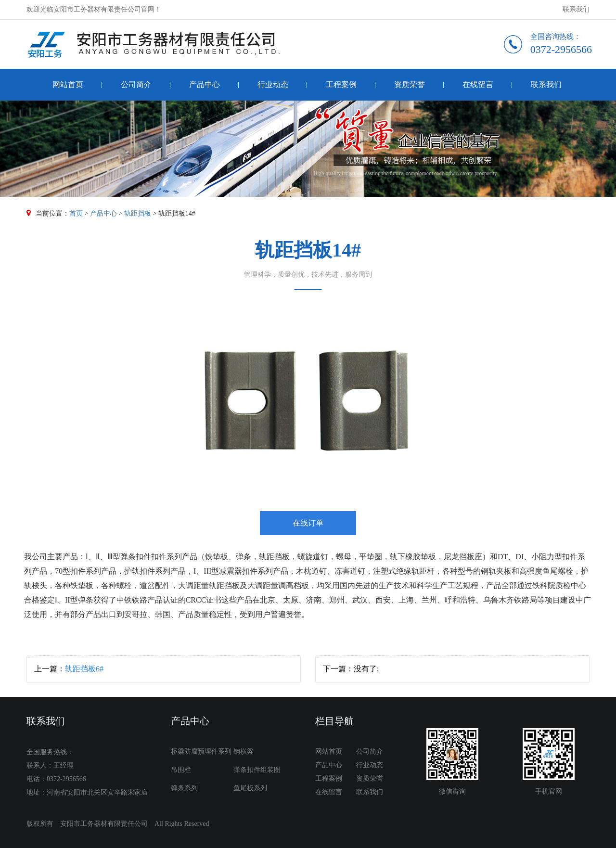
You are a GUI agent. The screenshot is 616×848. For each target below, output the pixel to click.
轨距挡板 (138, 213)
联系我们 (576, 9)
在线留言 (478, 84)
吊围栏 (181, 770)
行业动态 (273, 84)
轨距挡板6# (84, 669)
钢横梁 (244, 752)
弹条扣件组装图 (257, 770)
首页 (76, 213)
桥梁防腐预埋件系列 (201, 752)
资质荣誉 (410, 84)
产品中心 (205, 84)
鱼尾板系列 (250, 788)
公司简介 (136, 84)
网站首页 (68, 84)
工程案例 (341, 84)
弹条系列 (184, 788)
